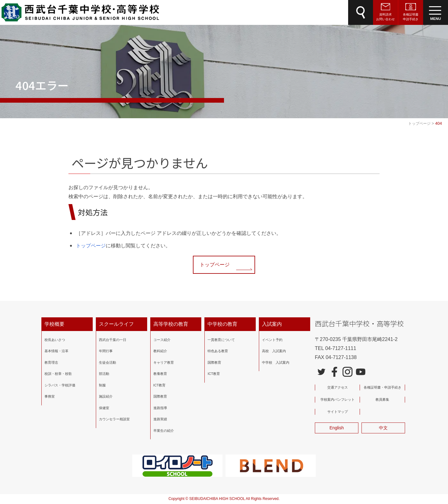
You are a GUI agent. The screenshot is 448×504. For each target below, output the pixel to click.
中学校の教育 (222, 324)
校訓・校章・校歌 (58, 374)
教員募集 (382, 399)
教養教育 (160, 374)
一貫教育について (221, 340)
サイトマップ (338, 412)
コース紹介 (162, 340)
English (337, 428)
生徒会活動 (107, 362)
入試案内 (272, 324)
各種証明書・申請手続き (383, 387)
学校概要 (54, 324)
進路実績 (160, 419)
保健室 (104, 408)
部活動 (104, 374)
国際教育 (160, 396)
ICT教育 (160, 385)
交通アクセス (338, 387)
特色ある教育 (218, 351)
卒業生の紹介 (164, 431)
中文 (383, 428)
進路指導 (160, 408)
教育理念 (51, 362)
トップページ (91, 246)
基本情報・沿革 (56, 351)
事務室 (50, 396)
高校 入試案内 (274, 351)
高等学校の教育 (171, 324)
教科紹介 (160, 351)
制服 (102, 385)
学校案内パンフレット (338, 399)
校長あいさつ (55, 340)
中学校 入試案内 (276, 362)
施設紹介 (106, 396)
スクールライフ (116, 324)
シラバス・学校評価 (60, 385)
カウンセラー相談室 (114, 419)
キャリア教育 (164, 362)
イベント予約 (272, 340)
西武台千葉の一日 (113, 340)
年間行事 (106, 351)
